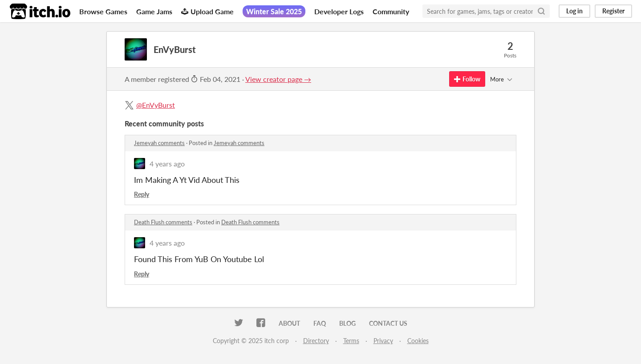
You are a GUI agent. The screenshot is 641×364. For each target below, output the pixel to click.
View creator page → (278, 79)
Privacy (383, 341)
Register (613, 11)
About (289, 323)
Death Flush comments (163, 222)
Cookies (418, 341)
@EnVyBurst (156, 105)
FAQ (320, 323)
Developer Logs (339, 11)
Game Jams (154, 11)
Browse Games (103, 11)
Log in (574, 11)
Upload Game (207, 11)
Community (391, 11)
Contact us (388, 323)
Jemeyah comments (159, 143)
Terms (351, 341)
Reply (142, 194)
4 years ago (167, 164)
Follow (467, 79)
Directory (316, 341)
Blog (347, 323)
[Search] (541, 11)
